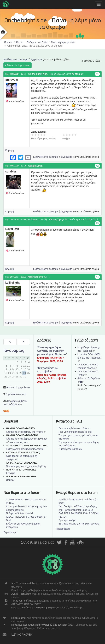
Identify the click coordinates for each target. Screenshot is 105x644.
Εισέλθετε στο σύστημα (16, 59)
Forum (20, 42)
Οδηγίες (10, 480)
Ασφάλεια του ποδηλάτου (25, 583)
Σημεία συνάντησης (16, 394)
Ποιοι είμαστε (18, 618)
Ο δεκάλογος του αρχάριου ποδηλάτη (26, 466)
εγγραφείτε (37, 59)
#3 (97, 223)
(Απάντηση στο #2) (37, 219)
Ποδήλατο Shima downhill (20, 513)
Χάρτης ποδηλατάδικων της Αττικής (26, 432)
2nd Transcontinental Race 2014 (76, 510)
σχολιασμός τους (19, 442)
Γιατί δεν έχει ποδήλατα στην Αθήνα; (78, 506)
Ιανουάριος (14, 350)
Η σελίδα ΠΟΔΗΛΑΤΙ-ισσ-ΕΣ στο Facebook (89, 358)
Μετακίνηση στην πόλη (63, 42)
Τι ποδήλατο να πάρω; (70, 449)
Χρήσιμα (11, 473)
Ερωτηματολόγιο (15, 510)
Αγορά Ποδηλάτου (21, 594)
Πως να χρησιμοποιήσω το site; (75, 432)
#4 (97, 277)
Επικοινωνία (22, 634)
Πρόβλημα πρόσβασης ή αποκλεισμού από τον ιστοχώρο (42, 625)
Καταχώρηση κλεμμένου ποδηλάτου (25, 449)
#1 (97, 74)
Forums (8, 42)
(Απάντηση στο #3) (37, 277)
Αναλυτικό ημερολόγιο (18, 387)
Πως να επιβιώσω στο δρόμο (74, 428)
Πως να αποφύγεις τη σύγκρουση (29, 608)
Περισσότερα (10, 532)
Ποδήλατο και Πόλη (37, 42)
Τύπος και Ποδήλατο (22, 601)
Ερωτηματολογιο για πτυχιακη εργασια (26, 506)
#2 (97, 166)
